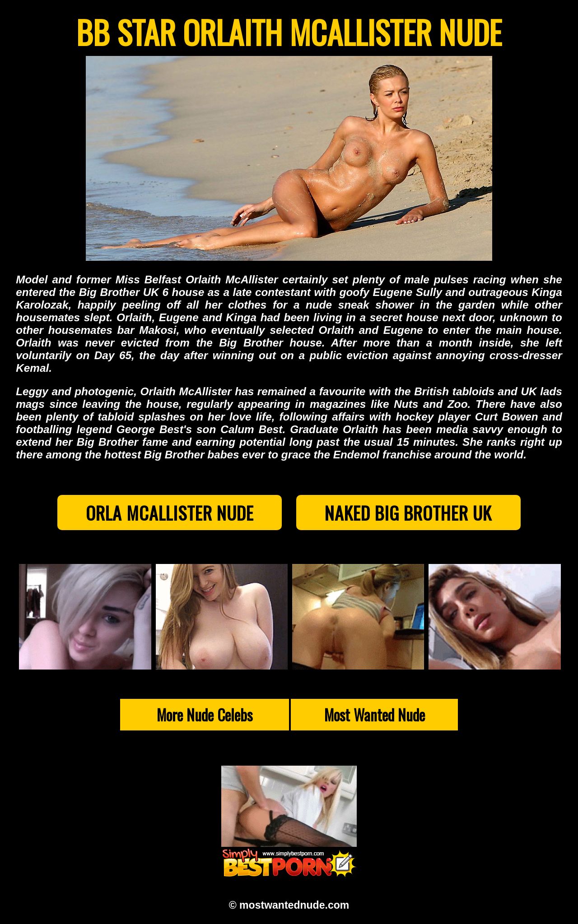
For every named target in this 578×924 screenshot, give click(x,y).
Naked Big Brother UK (408, 513)
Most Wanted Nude (375, 715)
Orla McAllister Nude (170, 513)
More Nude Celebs (205, 715)
